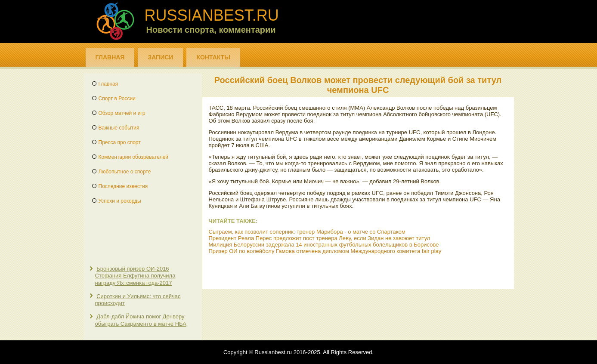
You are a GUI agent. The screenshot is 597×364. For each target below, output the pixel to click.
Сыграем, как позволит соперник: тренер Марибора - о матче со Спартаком (307, 232)
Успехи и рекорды (120, 201)
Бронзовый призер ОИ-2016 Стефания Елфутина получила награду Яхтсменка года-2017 (135, 276)
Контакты (213, 57)
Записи (160, 57)
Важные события (119, 128)
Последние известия (123, 186)
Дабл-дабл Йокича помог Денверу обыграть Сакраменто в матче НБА (141, 320)
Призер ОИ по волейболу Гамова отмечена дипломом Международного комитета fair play (325, 251)
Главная (110, 57)
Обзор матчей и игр (122, 113)
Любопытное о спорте (125, 172)
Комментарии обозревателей (134, 157)
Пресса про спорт (120, 142)
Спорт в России (117, 99)
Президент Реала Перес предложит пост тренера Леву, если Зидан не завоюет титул (320, 238)
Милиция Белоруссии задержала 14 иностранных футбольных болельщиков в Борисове (324, 245)
